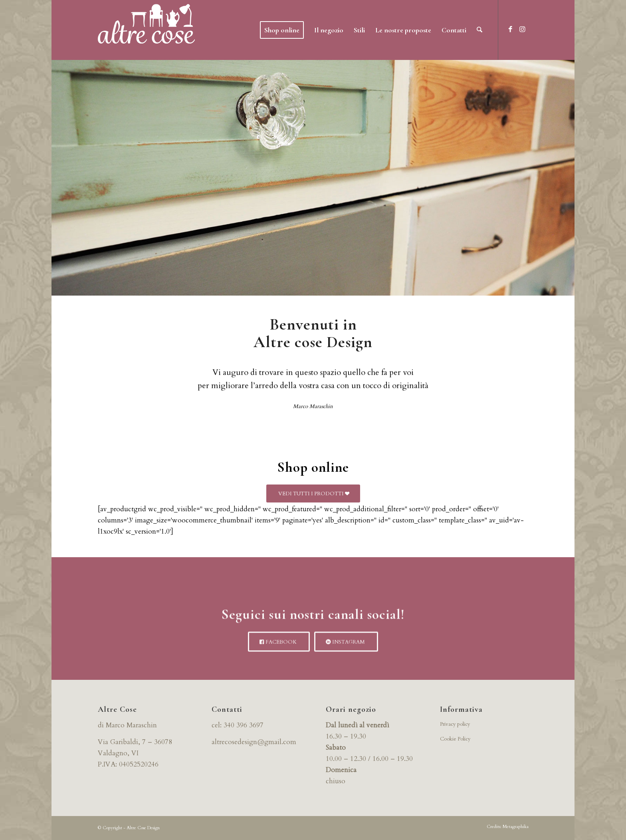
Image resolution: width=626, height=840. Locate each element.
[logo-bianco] (146, 30)
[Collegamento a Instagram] (523, 30)
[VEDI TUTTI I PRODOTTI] (313, 494)
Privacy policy (455, 724)
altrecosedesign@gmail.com (254, 742)
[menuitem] (282, 30)
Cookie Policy (455, 739)
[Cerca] (479, 30)
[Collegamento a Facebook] (511, 30)
